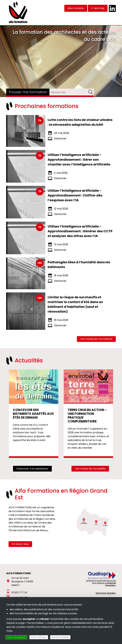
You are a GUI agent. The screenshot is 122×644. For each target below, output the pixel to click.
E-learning (98, 8)
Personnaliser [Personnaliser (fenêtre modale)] (60, 637)
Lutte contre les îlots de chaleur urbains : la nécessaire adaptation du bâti (80, 122)
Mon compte (76, 8)
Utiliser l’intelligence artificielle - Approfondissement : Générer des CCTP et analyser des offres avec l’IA (80, 231)
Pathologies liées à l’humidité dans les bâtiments (79, 265)
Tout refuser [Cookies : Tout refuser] (39, 637)
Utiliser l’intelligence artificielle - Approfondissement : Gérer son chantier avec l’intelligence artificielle (79, 160)
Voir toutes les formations (96, 339)
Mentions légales (106, 593)
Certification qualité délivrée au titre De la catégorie (101, 583)
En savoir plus (20, 544)
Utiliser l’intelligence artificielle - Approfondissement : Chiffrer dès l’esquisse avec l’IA (75, 195)
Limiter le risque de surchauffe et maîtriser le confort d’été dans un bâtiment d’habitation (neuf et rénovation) (75, 304)
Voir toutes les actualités (90, 469)
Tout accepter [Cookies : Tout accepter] (16, 637)
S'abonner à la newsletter (32, 469)
